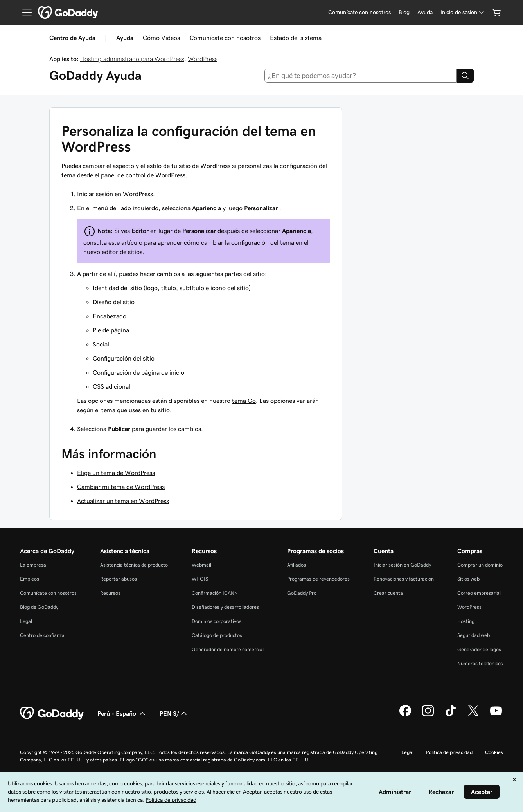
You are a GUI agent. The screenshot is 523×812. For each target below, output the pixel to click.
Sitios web (468, 579)
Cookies (494, 752)
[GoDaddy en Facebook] (405, 715)
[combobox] (360, 76)
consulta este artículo (113, 242)
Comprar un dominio (480, 565)
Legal (26, 621)
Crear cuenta (388, 593)
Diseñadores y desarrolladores (225, 607)
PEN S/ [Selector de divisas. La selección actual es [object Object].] (174, 713)
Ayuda (125, 38)
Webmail (201, 565)
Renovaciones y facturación (404, 579)
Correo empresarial (479, 593)
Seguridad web (474, 635)
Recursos (110, 593)
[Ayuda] (425, 12)
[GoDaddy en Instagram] (428, 715)
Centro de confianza (42, 635)
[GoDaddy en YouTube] (496, 715)
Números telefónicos (480, 663)
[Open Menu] (24, 13)
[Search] (465, 76)
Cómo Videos (161, 38)
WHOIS (200, 579)
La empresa (33, 565)
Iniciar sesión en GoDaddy (402, 565)
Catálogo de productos (217, 635)
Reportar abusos (119, 579)
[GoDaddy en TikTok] (451, 715)
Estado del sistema (296, 38)
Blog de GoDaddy (39, 607)
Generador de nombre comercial (228, 649)
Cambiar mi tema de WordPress (121, 487)
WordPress (203, 59)
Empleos (30, 579)
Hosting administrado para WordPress (132, 59)
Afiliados (297, 565)
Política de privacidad (449, 752)
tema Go (244, 401)
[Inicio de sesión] (463, 12)
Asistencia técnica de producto (134, 565)
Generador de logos (479, 649)
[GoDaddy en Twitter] (473, 715)
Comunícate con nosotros (225, 38)
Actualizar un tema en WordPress (123, 501)
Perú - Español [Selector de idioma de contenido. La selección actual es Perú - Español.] (122, 713)
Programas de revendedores (318, 579)
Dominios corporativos (217, 621)
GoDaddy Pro (302, 593)
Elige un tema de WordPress (116, 473)
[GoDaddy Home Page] (52, 713)
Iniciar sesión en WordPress (115, 194)
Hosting (466, 621)
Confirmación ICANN (215, 593)
